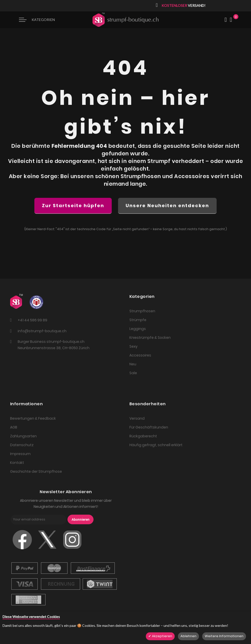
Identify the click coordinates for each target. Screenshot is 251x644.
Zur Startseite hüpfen (73, 206)
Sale (133, 373)
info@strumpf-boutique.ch (42, 331)
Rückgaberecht (143, 436)
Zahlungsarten (23, 436)
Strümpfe (138, 320)
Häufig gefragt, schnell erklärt (156, 445)
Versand (137, 418)
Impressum (20, 454)
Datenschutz (22, 445)
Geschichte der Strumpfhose (36, 471)
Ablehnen (188, 636)
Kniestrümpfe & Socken (150, 338)
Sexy (133, 346)
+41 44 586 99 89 (32, 320)
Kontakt (17, 463)
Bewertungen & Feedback (33, 418)
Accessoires (140, 355)
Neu (133, 364)
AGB (14, 427)
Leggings (138, 329)
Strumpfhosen (142, 311)
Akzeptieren (162, 636)
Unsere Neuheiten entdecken (167, 206)
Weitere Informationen (224, 636)
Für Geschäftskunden (149, 427)
